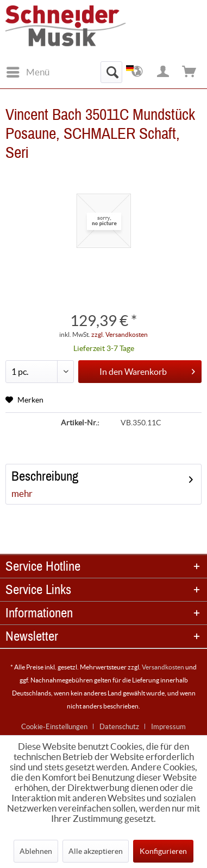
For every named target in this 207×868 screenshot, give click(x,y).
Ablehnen (36, 851)
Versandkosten (163, 667)
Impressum (168, 727)
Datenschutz (119, 727)
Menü (28, 70)
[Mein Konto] (164, 72)
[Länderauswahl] (137, 72)
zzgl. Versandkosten (120, 334)
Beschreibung (45, 476)
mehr (22, 493)
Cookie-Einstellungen (54, 727)
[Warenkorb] (190, 72)
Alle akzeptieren (96, 851)
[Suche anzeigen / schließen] (111, 72)
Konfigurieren (163, 851)
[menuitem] (27, 72)
